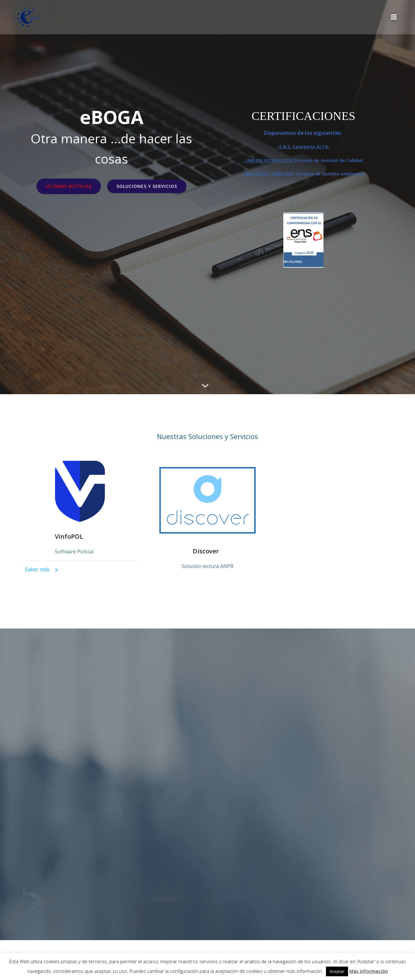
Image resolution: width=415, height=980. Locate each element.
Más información (369, 971)
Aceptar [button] (337, 971)
